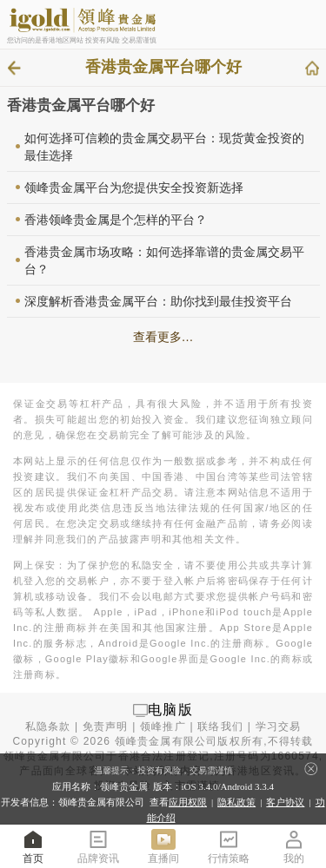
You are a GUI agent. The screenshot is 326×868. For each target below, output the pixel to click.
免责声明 (106, 727)
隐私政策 (236, 802)
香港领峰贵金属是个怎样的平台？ (116, 220)
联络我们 (220, 727)
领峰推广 (163, 727)
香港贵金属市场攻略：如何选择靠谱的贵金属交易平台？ (164, 260)
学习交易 (279, 727)
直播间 (163, 846)
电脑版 (170, 710)
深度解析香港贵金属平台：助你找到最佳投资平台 (158, 301)
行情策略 (229, 846)
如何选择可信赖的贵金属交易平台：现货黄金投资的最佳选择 (164, 147)
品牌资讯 (98, 846)
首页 (33, 846)
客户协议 (285, 802)
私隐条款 (48, 727)
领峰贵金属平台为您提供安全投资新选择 (134, 187)
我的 (294, 846)
